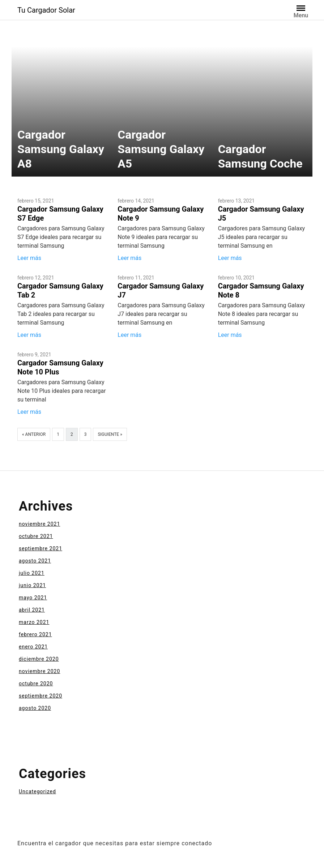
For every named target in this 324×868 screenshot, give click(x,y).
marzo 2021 (34, 622)
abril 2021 (32, 610)
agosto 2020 (35, 708)
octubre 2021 (36, 536)
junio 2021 (32, 585)
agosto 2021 (35, 561)
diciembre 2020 (39, 659)
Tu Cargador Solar (46, 10)
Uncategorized (37, 791)
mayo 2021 (33, 598)
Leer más (29, 258)
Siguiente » (110, 434)
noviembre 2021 (39, 524)
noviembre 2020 (39, 671)
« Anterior (34, 434)
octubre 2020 (36, 683)
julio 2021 (32, 573)
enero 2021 (33, 647)
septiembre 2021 (40, 548)
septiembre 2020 (40, 696)
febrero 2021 (35, 634)
